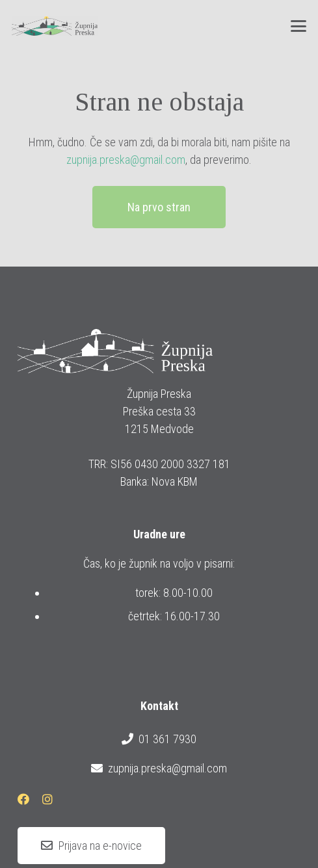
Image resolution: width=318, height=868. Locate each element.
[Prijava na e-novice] (91, 846)
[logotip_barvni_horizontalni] (55, 26)
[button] (299, 26)
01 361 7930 (159, 739)
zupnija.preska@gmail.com (126, 160)
